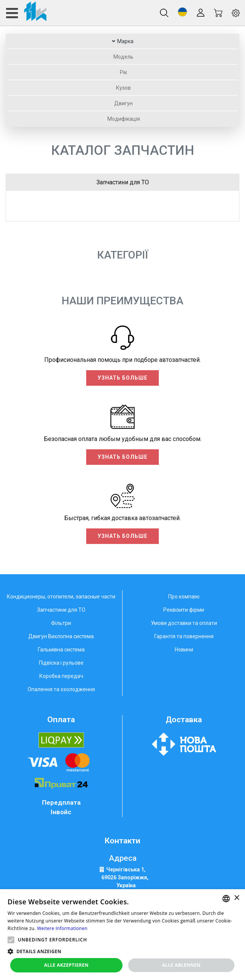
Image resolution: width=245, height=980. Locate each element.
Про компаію (184, 597)
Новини (184, 650)
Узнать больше (122, 378)
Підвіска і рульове (61, 663)
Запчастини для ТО (123, 182)
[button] (182, 12)
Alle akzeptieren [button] (67, 965)
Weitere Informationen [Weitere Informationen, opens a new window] (62, 928)
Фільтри (61, 623)
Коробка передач (61, 676)
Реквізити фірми (184, 610)
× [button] (236, 898)
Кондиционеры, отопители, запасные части (61, 597)
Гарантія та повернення (184, 636)
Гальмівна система (61, 650)
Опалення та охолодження (61, 689)
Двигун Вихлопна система (61, 636)
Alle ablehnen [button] (181, 965)
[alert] (122, 935)
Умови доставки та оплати (184, 623)
